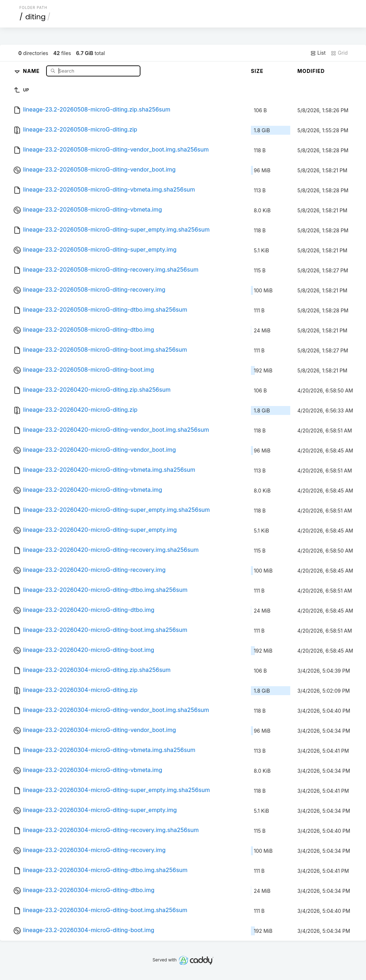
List (318, 53)
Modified (311, 71)
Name (32, 71)
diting (36, 17)
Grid (339, 53)
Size (257, 71)
